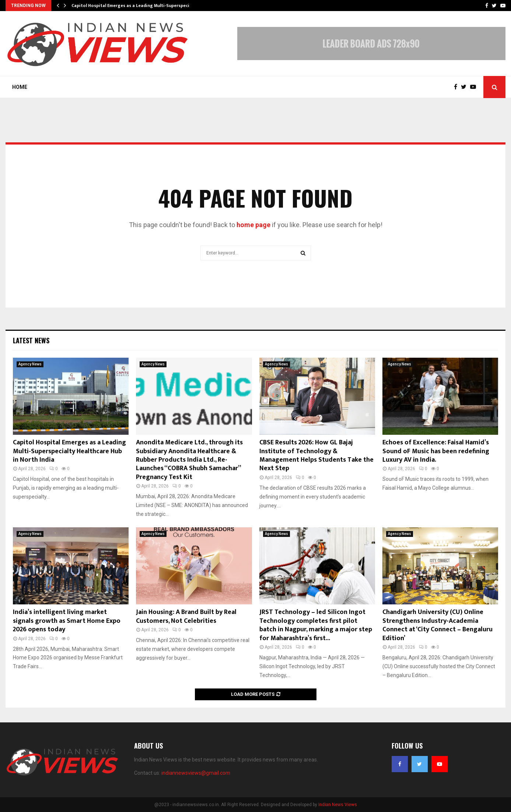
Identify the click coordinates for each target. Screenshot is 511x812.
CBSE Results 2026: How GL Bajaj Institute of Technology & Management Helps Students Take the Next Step (316, 455)
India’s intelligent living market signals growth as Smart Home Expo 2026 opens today (67, 621)
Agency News (30, 364)
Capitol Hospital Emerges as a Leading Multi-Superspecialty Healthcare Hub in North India (69, 451)
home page (253, 225)
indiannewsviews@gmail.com (196, 773)
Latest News (31, 340)
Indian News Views (338, 805)
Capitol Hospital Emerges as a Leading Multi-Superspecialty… (136, 6)
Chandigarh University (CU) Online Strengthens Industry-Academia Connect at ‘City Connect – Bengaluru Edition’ (437, 625)
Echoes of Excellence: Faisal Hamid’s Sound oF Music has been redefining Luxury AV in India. (436, 451)
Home (20, 87)
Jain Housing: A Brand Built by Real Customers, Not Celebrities (186, 616)
